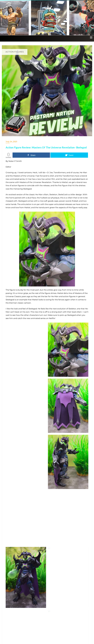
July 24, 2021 (11, 142)
